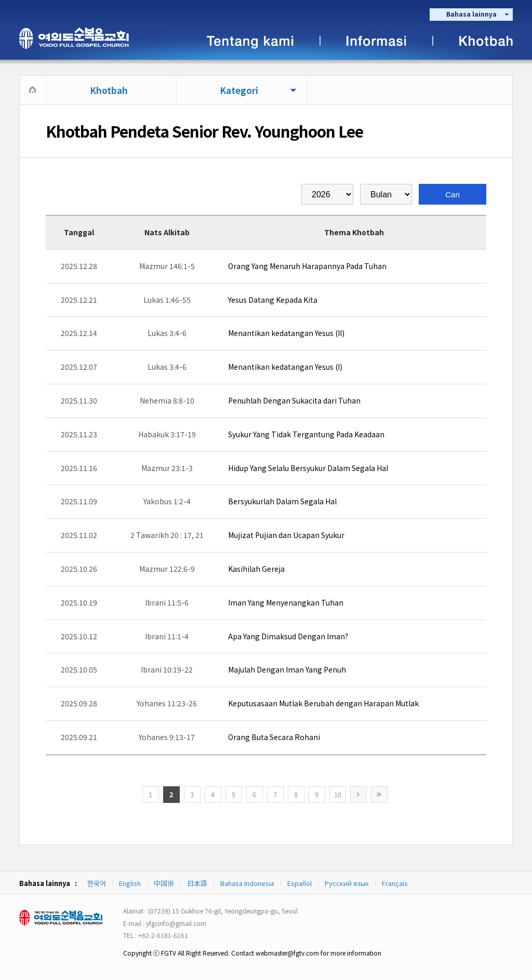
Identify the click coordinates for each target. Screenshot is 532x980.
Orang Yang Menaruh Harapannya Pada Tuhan (307, 266)
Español (300, 883)
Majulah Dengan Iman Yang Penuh (287, 669)
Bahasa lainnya (471, 14)
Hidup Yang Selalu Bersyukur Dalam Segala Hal (308, 468)
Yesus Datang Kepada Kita (273, 300)
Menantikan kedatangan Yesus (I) (285, 367)
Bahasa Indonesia (247, 883)
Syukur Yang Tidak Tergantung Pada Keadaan (306, 434)
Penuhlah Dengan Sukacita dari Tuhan (294, 400)
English (130, 883)
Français (395, 883)
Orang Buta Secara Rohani (274, 737)
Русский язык (347, 883)
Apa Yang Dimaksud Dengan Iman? (288, 636)
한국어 (97, 883)
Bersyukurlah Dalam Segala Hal (282, 501)
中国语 (164, 883)
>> (379, 795)
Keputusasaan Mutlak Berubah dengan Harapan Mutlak (323, 703)
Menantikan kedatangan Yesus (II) (286, 333)
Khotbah (109, 90)
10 (338, 794)
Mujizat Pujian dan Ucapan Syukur (286, 535)
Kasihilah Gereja (256, 569)
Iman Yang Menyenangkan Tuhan (286, 602)
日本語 (197, 883)
